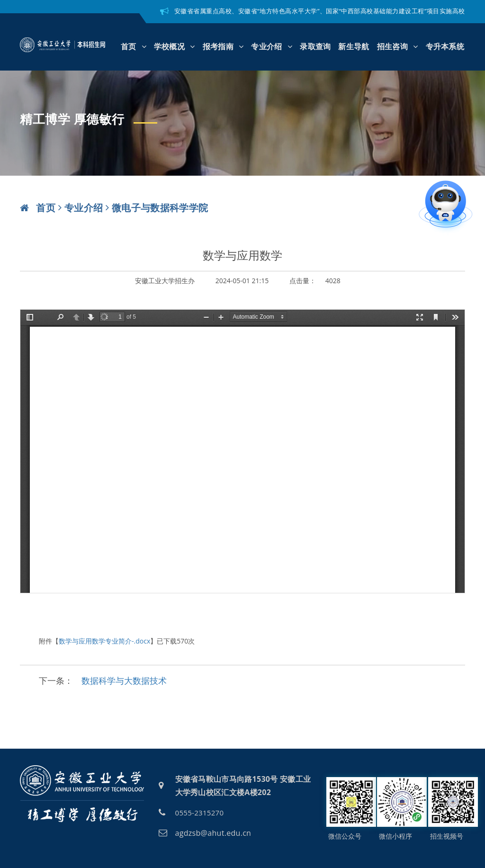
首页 (134, 47)
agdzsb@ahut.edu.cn (213, 833)
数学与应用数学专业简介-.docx (104, 641)
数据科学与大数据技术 (124, 680)
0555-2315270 (200, 813)
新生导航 (354, 47)
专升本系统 (445, 47)
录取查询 (315, 47)
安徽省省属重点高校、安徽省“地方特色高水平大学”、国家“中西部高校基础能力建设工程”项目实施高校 (320, 11)
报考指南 (223, 47)
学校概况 (175, 47)
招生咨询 (398, 47)
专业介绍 (272, 47)
